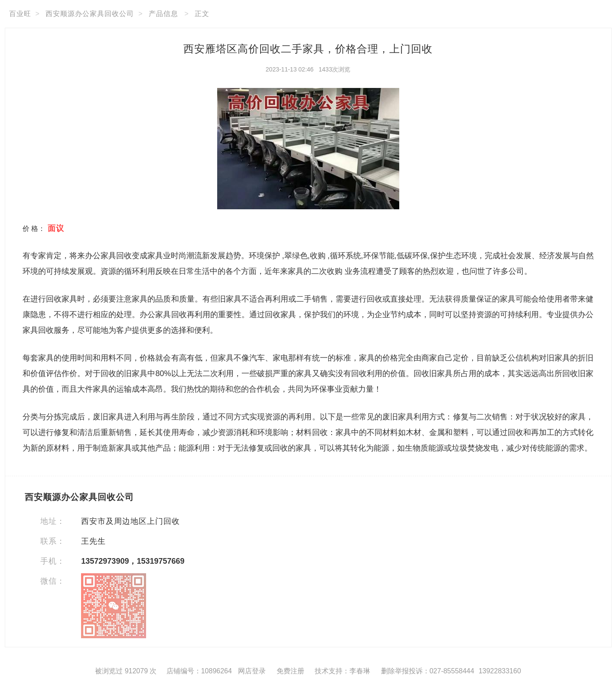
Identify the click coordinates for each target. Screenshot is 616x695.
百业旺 (20, 14)
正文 (202, 14)
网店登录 (252, 671)
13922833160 (500, 671)
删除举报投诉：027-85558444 (428, 671)
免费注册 (290, 671)
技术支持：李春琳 (342, 671)
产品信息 (163, 14)
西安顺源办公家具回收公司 (90, 14)
